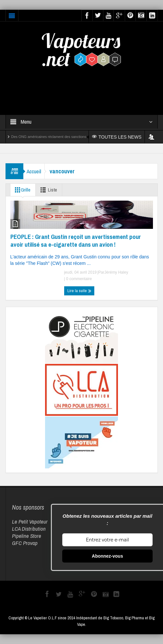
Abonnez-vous (107, 556)
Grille (22, 190)
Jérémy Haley (116, 272)
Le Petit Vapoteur (30, 521)
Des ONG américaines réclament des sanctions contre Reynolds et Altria (69, 137)
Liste (48, 190)
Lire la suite (79, 291)
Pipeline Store (27, 536)
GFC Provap (25, 543)
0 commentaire (79, 279)
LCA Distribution (29, 529)
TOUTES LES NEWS (117, 137)
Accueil (34, 171)
